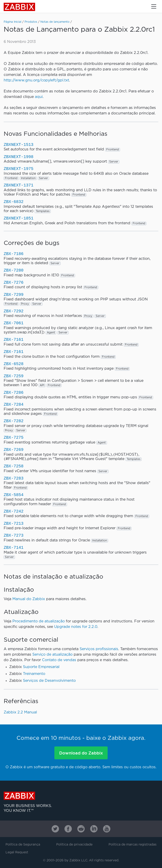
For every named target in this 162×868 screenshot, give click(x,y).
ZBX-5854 (14, 495)
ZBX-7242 (14, 511)
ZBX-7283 (14, 478)
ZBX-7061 (14, 323)
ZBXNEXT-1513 (19, 145)
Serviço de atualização (52, 655)
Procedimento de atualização (39, 621)
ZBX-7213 (14, 524)
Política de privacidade (74, 845)
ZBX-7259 (14, 376)
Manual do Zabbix (29, 599)
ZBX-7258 (14, 466)
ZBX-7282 (14, 421)
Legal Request (17, 852)
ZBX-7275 (14, 438)
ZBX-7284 (14, 405)
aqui (39, 97)
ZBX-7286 (14, 393)
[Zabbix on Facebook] (68, 829)
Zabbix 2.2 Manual (20, 712)
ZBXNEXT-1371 (19, 185)
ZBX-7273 (14, 535)
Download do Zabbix (81, 753)
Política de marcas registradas (133, 845)
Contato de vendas (59, 660)
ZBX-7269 (14, 450)
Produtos (31, 22)
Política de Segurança (23, 845)
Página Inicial (13, 22)
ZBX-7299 (14, 295)
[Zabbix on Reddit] (81, 829)
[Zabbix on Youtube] (107, 829)
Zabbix (19, 7)
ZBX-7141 (14, 548)
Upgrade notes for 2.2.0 (76, 627)
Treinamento (34, 674)
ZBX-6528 (14, 364)
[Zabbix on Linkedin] (94, 829)
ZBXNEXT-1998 (19, 157)
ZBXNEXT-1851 (19, 218)
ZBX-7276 (14, 283)
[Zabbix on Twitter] (55, 829)
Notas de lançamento (55, 22)
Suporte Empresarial (41, 667)
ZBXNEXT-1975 (19, 169)
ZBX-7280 (14, 270)
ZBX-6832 (14, 202)
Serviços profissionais (99, 649)
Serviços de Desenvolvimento (49, 681)
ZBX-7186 (14, 254)
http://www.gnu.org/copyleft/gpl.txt (36, 80)
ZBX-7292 (14, 311)
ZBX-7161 (14, 340)
